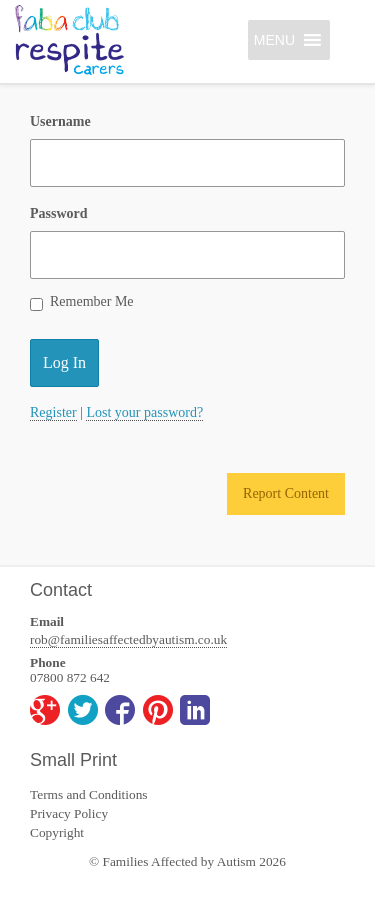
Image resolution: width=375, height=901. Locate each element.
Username (60, 121)
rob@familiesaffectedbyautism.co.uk (128, 639)
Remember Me (82, 302)
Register (53, 412)
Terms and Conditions (89, 794)
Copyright (57, 832)
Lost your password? (144, 412)
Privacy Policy (69, 813)
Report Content (286, 493)
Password (59, 213)
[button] (274, 40)
